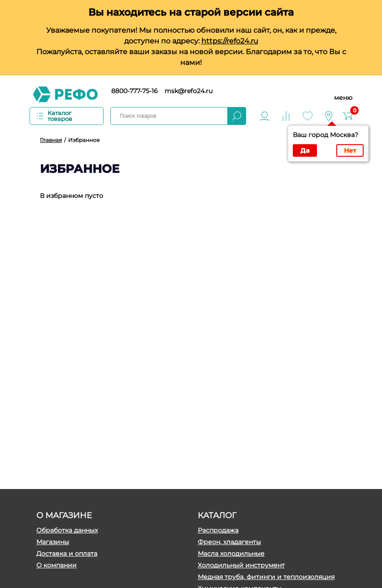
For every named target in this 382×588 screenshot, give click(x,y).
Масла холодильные (231, 554)
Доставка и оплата (67, 554)
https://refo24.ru (230, 41)
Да (305, 150)
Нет (350, 150)
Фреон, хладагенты (229, 542)
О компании (56, 565)
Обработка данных (67, 530)
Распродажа (218, 530)
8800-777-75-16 (135, 91)
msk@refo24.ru (189, 91)
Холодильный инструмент (241, 565)
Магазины (53, 542)
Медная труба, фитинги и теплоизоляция (266, 577)
